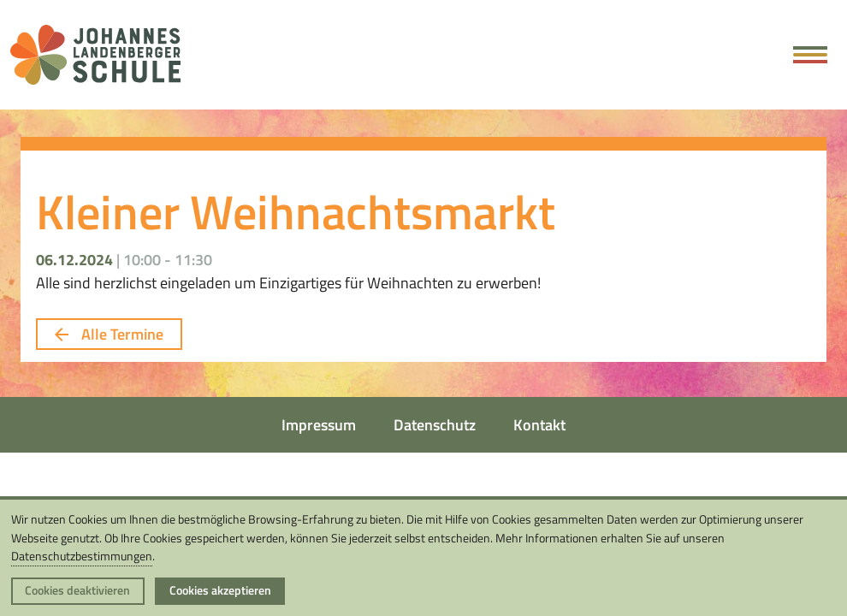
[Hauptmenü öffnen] (811, 55)
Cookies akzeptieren (220, 590)
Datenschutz (435, 425)
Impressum (319, 425)
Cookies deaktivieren (77, 590)
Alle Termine (109, 334)
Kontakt (539, 425)
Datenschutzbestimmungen (82, 556)
